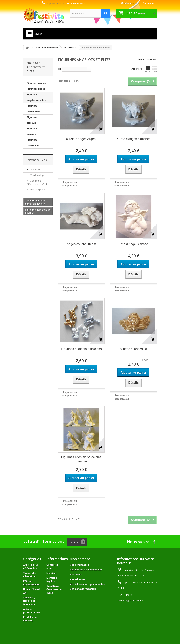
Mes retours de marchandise (86, 570)
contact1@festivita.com (130, 600)
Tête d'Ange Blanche (134, 244)
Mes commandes (79, 565)
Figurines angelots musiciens (81, 349)
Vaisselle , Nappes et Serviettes (29, 601)
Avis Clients (170, 247)
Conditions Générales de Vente (54, 589)
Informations (37, 160)
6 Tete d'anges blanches (134, 139)
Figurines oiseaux (32, 120)
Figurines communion (34, 109)
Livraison (35, 170)
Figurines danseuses (33, 143)
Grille (148, 69)
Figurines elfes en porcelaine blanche (81, 459)
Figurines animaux (32, 131)
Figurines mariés (36, 83)
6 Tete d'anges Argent (81, 139)
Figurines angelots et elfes (36, 97)
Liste (155, 69)
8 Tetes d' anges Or (134, 349)
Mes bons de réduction (83, 589)
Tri (60, 69)
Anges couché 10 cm (81, 244)
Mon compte (80, 559)
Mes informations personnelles (87, 584)
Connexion (149, 3)
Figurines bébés (36, 89)
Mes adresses (77, 579)
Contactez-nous (130, 3)
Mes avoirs (76, 574)
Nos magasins (37, 190)
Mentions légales (39, 175)
